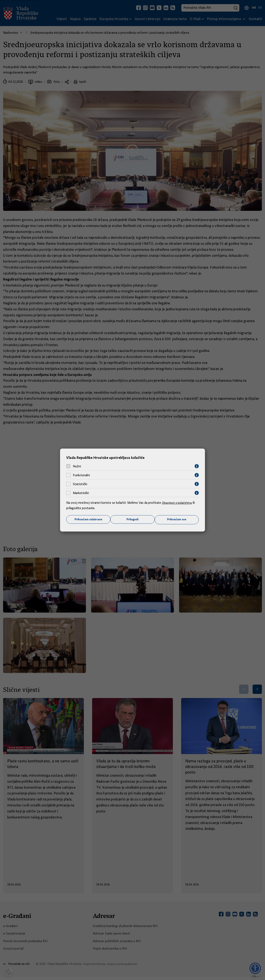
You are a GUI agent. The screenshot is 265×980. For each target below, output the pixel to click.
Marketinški (81, 493)
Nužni (77, 466)
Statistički (80, 484)
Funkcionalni (81, 475)
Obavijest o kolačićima (177, 503)
